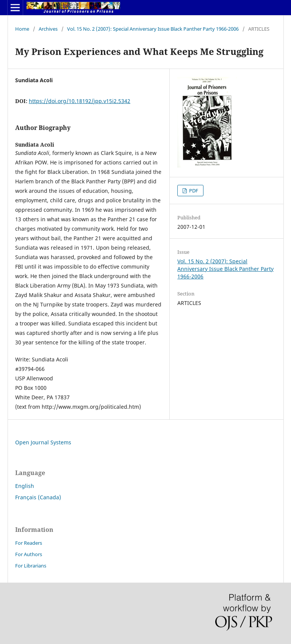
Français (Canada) (38, 497)
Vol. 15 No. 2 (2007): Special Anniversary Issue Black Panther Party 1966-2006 (153, 29)
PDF (193, 191)
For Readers (29, 543)
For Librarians (31, 566)
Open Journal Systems (43, 442)
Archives (48, 29)
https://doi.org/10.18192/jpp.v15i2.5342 (80, 101)
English (25, 486)
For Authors (29, 554)
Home (22, 29)
